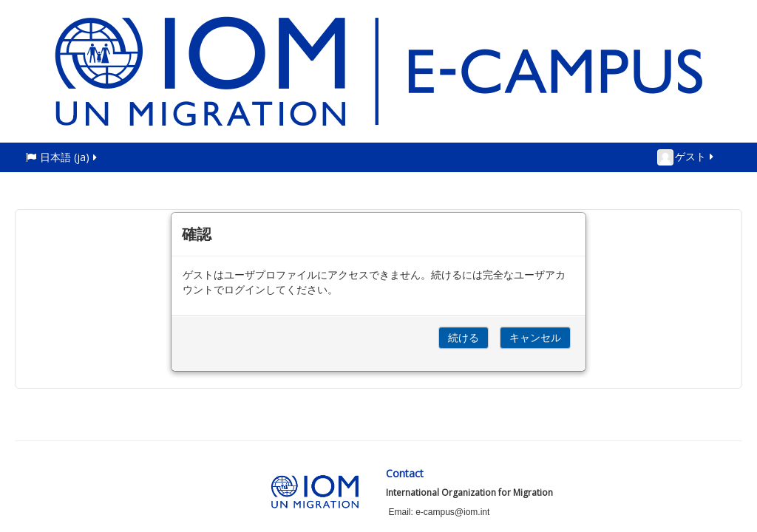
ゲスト (686, 157)
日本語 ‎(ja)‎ (62, 157)
